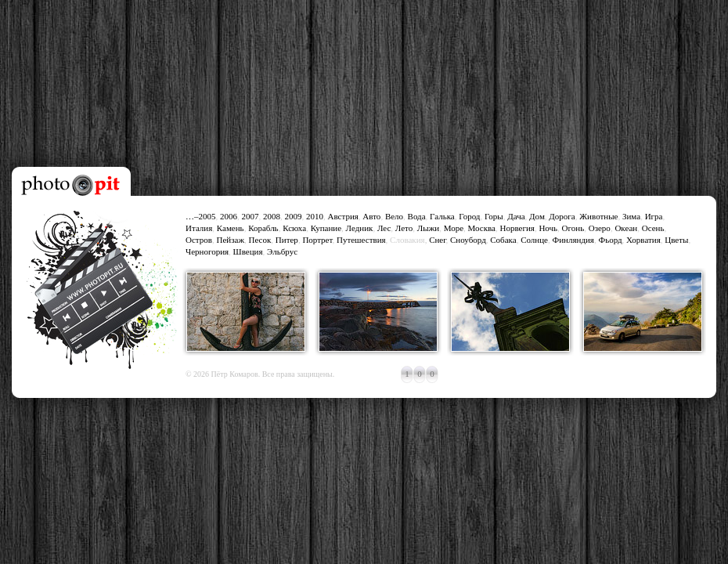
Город (469, 216)
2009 (294, 216)
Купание (326, 228)
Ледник (360, 228)
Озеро (600, 228)
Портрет (317, 240)
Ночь (548, 228)
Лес (384, 228)
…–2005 (201, 216)
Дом (537, 216)
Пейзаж (230, 240)
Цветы (676, 240)
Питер (287, 240)
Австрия (343, 216)
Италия (199, 228)
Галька (442, 216)
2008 (272, 216)
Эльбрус (282, 251)
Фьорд (610, 240)
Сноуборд (468, 240)
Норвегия (517, 228)
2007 (250, 216)
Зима (631, 216)
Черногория (207, 251)
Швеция (248, 251)
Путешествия (361, 240)
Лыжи (428, 228)
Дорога (562, 216)
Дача (516, 216)
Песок (260, 240)
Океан (626, 228)
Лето (404, 228)
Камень (231, 228)
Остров (199, 240)
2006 (229, 216)
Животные (598, 216)
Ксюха (294, 228)
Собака (503, 240)
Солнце (534, 240)
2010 (315, 216)
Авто (371, 216)
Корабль (263, 228)
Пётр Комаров (235, 374)
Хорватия (643, 240)
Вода (417, 216)
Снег (437, 240)
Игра (654, 216)
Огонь (573, 228)
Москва (482, 228)
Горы (494, 216)
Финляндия (573, 240)
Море (454, 228)
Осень (653, 228)
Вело (394, 216)
